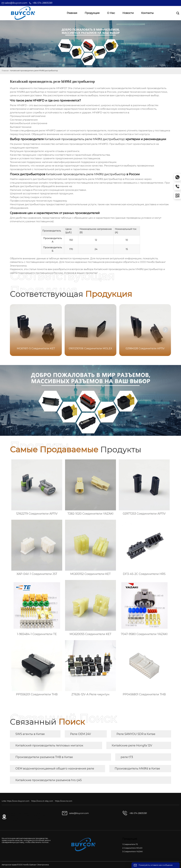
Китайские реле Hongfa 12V (132, 745)
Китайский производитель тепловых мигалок (49, 745)
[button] (165, 330)
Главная (5, 71)
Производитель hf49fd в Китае (137, 769)
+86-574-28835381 (42, 3)
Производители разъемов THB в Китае (44, 757)
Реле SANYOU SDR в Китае (136, 734)
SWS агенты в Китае (30, 734)
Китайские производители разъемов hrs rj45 (49, 780)
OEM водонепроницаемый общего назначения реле (55, 769)
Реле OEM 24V (81, 734)
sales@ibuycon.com (16, 3)
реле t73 (127, 757)
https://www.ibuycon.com (18, 801)
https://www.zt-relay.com (42, 801)
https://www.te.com (64, 801)
